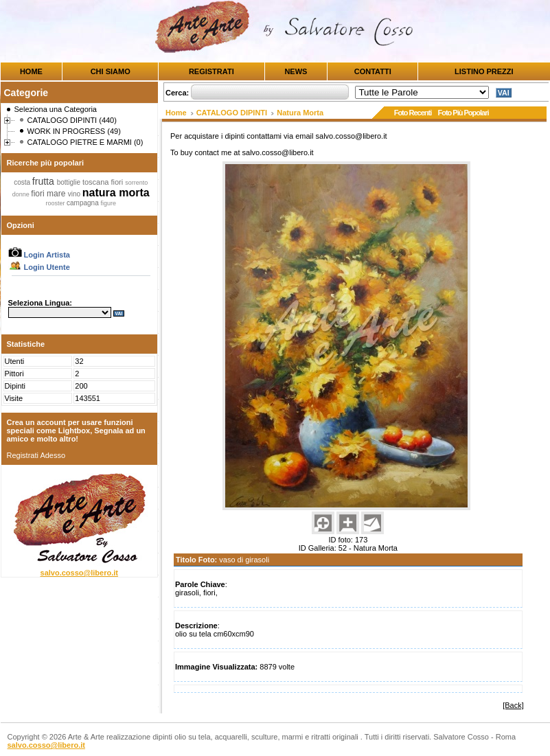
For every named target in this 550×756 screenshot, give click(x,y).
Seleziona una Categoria (56, 109)
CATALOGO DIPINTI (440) (72, 120)
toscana (97, 182)
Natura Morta (300, 113)
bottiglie (70, 182)
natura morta (116, 193)
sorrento (136, 183)
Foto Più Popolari (463, 113)
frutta (45, 181)
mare (57, 194)
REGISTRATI (211, 71)
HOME (31, 71)
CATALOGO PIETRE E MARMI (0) (85, 142)
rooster (56, 203)
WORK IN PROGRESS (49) (74, 131)
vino (75, 194)
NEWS (296, 71)
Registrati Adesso (36, 455)
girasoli (187, 593)
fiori (118, 182)
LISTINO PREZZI (484, 71)
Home (176, 113)
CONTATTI (373, 71)
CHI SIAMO (111, 71)
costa (23, 182)
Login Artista (39, 255)
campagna (83, 203)
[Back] (513, 705)
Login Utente (39, 267)
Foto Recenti (413, 113)
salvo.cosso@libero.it (79, 573)
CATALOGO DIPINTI (232, 113)
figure (108, 203)
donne (22, 194)
